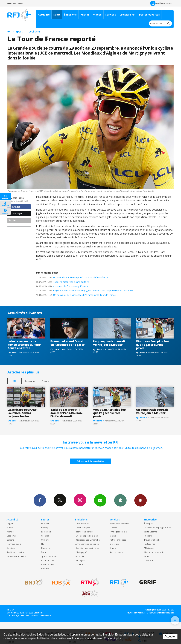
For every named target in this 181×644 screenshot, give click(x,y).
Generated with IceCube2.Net (160, 613)
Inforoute (114, 544)
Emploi (113, 548)
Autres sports (47, 564)
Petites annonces (118, 540)
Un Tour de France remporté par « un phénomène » (72, 278)
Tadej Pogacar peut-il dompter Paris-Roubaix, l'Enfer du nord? (67, 413)
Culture (10, 540)
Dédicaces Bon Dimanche (88, 540)
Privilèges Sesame (118, 532)
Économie (12, 536)
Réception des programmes (157, 528)
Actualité (44, 15)
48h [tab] (15, 381)
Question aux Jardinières (87, 548)
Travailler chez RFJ (153, 540)
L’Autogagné (81, 552)
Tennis (44, 552)
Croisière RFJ (128, 15)
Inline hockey (47, 560)
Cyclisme (34, 32)
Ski (43, 544)
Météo (113, 536)
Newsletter (149, 560)
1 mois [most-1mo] (45, 381)
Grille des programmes (87, 536)
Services (111, 15)
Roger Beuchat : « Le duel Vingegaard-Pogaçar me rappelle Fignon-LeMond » (85, 291)
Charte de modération (155, 552)
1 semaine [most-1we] (30, 381)
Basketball (46, 532)
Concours (80, 564)
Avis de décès (116, 552)
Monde (10, 532)
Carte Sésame (151, 532)
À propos (148, 524)
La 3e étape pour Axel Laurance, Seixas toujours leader (22, 413)
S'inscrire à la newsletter (90, 461)
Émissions (70, 15)
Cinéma (113, 528)
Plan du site (45, 616)
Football (45, 524)
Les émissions (82, 524)
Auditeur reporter (15, 552)
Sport (57, 15)
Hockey (45, 528)
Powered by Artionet (136, 613)
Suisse (10, 528)
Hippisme (46, 548)
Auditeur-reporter (161, 3)
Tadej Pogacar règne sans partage (62, 282)
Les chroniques (83, 528)
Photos (85, 15)
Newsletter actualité (16, 556)
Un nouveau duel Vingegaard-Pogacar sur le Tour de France (76, 295)
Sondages (80, 560)
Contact (148, 556)
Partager (14, 207)
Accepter (170, 636)
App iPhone (120, 500)
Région (10, 524)
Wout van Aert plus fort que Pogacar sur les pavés (153, 345)
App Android (141, 500)
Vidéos (97, 15)
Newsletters (100, 500)
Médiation (149, 548)
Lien (12, 220)
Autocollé (80, 556)
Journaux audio (14, 544)
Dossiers (11, 548)
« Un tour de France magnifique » (62, 286)
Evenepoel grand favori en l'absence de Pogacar (67, 343)
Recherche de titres (85, 532)
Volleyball (46, 536)
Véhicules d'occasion (119, 524)
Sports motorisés (49, 556)
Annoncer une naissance (87, 544)
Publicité (148, 536)
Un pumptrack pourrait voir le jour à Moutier (109, 343)
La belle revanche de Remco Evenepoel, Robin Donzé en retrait (24, 345)
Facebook (40, 500)
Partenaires (150, 544)
